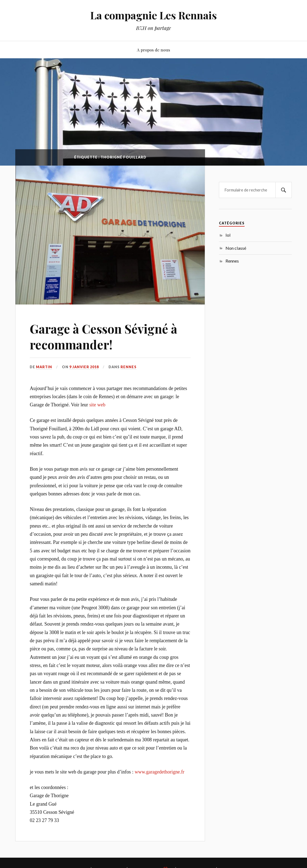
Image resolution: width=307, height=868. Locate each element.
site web (97, 405)
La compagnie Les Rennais (153, 15)
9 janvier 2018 (84, 367)
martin (44, 367)
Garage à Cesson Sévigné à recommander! (103, 336)
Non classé (236, 248)
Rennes (129, 367)
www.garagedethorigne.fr (159, 772)
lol (228, 235)
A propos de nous (153, 50)
